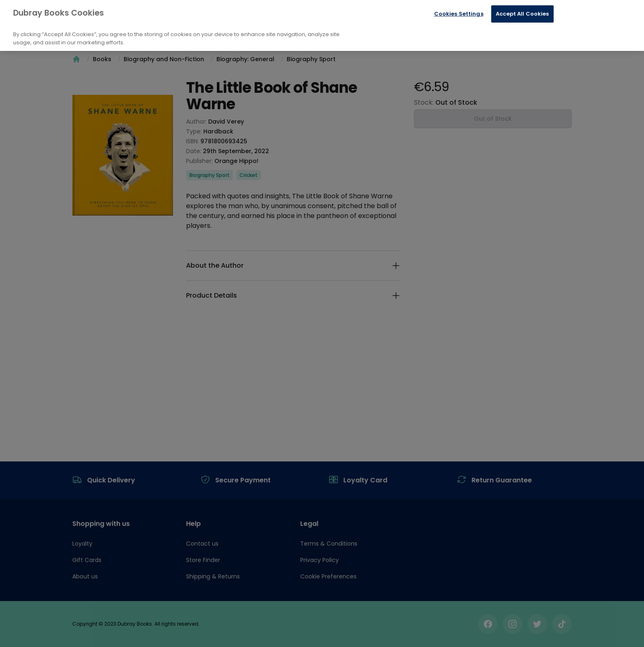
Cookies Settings (459, 14)
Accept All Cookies (522, 14)
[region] (322, 25)
